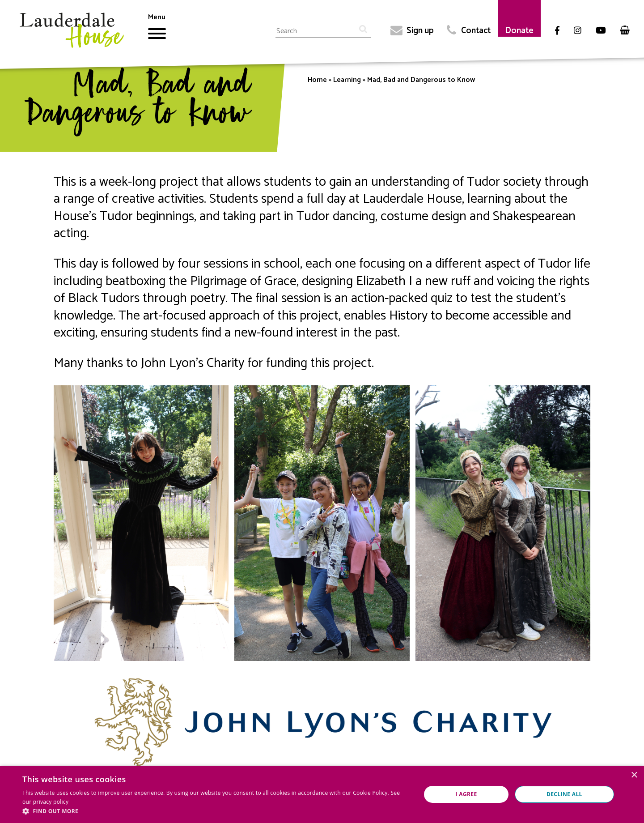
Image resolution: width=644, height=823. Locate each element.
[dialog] (322, 794)
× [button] (634, 775)
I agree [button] (466, 794)
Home (317, 80)
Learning (347, 80)
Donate (519, 31)
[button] (216, 811)
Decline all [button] (564, 794)
